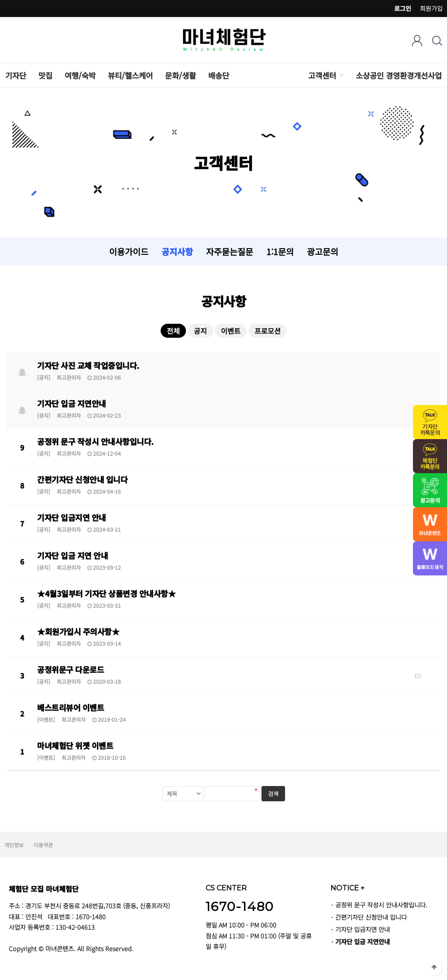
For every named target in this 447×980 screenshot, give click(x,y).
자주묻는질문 (230, 251)
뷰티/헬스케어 (130, 75)
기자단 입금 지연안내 (72, 403)
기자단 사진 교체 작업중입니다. (88, 365)
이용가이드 (129, 251)
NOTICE (347, 888)
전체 (173, 331)
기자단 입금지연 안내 (72, 517)
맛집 (45, 75)
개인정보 (14, 845)
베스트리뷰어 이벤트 (70, 707)
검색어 (0, 0)
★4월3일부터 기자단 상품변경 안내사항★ (106, 593)
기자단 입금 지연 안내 (72, 555)
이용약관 (43, 845)
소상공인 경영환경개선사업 (399, 75)
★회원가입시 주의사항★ (78, 631)
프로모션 (268, 331)
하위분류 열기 (341, 75)
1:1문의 (280, 251)
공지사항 (177, 251)
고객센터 (322, 75)
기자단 (16, 75)
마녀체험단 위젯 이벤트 (75, 745)
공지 (200, 331)
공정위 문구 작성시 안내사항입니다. (95, 441)
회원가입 (431, 8)
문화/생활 (181, 75)
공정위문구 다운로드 (70, 669)
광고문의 (323, 251)
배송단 (219, 75)
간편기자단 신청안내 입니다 (82, 479)
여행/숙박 (80, 75)
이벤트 (231, 331)
